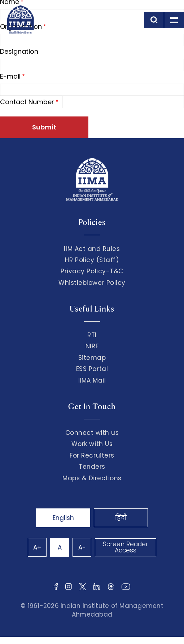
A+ (37, 547)
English (63, 518)
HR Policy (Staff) (92, 260)
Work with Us (92, 444)
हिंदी (121, 518)
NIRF (92, 346)
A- (82, 547)
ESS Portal (92, 369)
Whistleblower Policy (92, 283)
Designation (19, 51)
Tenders (92, 467)
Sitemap (92, 358)
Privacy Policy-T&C (92, 271)
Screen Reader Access (126, 547)
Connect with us (92, 433)
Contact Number (27, 102)
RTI (92, 335)
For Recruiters (92, 455)
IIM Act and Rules (92, 249)
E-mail (10, 76)
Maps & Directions (92, 478)
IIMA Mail (92, 380)
